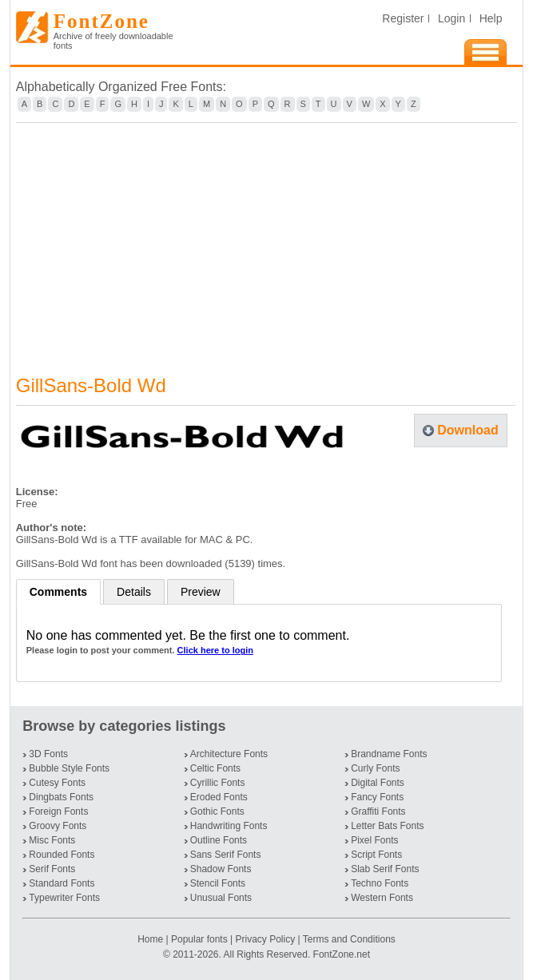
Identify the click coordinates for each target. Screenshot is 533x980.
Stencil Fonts (218, 883)
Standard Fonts (62, 883)
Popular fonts (199, 939)
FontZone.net (342, 954)
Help (491, 18)
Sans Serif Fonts (226, 855)
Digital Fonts (378, 783)
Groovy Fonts (58, 826)
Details (134, 592)
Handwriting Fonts (229, 826)
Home (151, 939)
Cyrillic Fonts (218, 783)
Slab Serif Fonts (385, 869)
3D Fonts (48, 754)
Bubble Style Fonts (69, 768)
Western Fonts (382, 898)
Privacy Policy (265, 939)
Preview (201, 592)
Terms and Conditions (349, 939)
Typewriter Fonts (64, 898)
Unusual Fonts (221, 898)
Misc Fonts (52, 840)
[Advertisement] (267, 239)
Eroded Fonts (219, 797)
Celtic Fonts (215, 768)
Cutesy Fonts (57, 783)
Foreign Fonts (58, 811)
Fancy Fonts (377, 797)
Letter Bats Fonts (387, 826)
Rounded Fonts (62, 855)
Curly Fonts (375, 768)
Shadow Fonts (221, 869)
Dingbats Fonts (61, 797)
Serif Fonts (52, 869)
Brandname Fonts (389, 754)
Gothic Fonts (217, 811)
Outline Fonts (219, 840)
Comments (58, 592)
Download (467, 430)
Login (451, 18)
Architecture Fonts (229, 754)
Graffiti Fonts (378, 811)
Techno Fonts (380, 883)
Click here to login (215, 650)
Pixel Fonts (374, 840)
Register (403, 18)
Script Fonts (376, 855)
